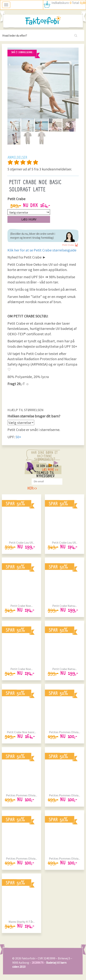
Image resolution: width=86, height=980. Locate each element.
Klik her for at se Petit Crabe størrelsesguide (42, 250)
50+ (18, 437)
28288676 (38, 963)
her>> (32, 489)
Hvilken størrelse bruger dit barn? (34, 416)
